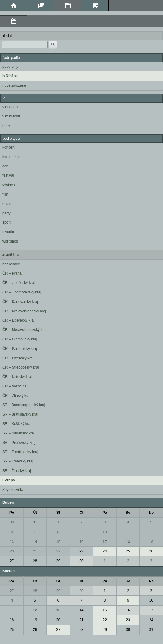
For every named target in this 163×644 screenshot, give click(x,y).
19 (151, 542)
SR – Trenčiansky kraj (20, 452)
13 (12, 542)
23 (81, 551)
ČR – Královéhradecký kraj (24, 311)
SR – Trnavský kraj (18, 461)
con (5, 166)
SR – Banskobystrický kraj (24, 405)
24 (105, 551)
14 (35, 542)
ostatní (8, 204)
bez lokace (11, 264)
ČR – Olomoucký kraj (20, 339)
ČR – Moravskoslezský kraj (25, 330)
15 (58, 542)
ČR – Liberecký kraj (18, 320)
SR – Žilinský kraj (17, 471)
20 (12, 551)
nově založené (14, 85)
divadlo (8, 232)
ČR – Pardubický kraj (20, 349)
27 (12, 561)
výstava (9, 185)
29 (58, 561)
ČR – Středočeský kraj (21, 367)
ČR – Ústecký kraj (17, 377)
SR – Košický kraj (17, 424)
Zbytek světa (13, 490)
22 (58, 551)
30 (12, 522)
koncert (8, 147)
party (7, 213)
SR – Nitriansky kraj (18, 433)
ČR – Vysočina (14, 386)
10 (105, 532)
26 (151, 551)
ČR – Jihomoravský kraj (22, 292)
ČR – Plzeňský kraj (18, 358)
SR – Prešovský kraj (19, 443)
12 (151, 532)
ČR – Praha (12, 273)
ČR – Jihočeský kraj (19, 283)
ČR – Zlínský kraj (16, 396)
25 (128, 551)
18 (128, 542)
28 (35, 561)
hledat (7, 36)
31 (35, 522)
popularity (10, 67)
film (5, 194)
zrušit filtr (11, 254)
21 (35, 551)
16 (81, 542)
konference (11, 157)
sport (7, 222)
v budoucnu (12, 107)
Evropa (9, 480)
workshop (10, 241)
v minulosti (11, 116)
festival (8, 175)
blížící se (10, 76)
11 (128, 532)
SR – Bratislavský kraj (20, 414)
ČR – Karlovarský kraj (20, 302)
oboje (7, 126)
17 (105, 542)
